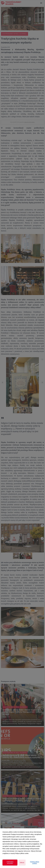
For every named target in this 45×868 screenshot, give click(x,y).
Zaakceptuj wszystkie (10, 863)
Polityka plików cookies (35, 863)
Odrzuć (22, 863)
